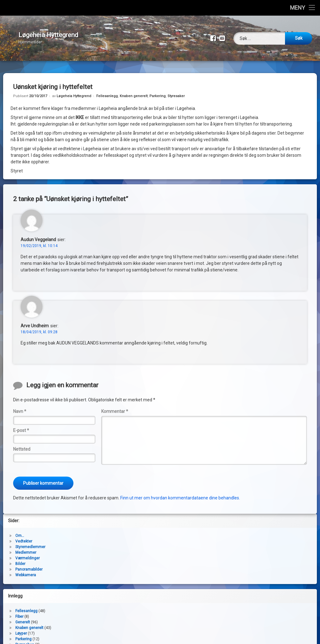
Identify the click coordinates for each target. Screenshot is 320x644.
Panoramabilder (29, 565)
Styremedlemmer (30, 542)
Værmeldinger (27, 553)
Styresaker (176, 91)
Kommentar (115, 407)
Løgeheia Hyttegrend (74, 91)
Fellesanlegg (107, 91)
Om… (20, 531)
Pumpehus (25, 640)
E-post (21, 426)
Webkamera (26, 570)
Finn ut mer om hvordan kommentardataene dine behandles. (180, 493)
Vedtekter (24, 537)
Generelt (23, 617)
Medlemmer (26, 548)
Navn (20, 407)
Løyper (21, 629)
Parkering (157, 91)
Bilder (20, 559)
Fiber (19, 612)
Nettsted (22, 444)
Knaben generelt (134, 91)
